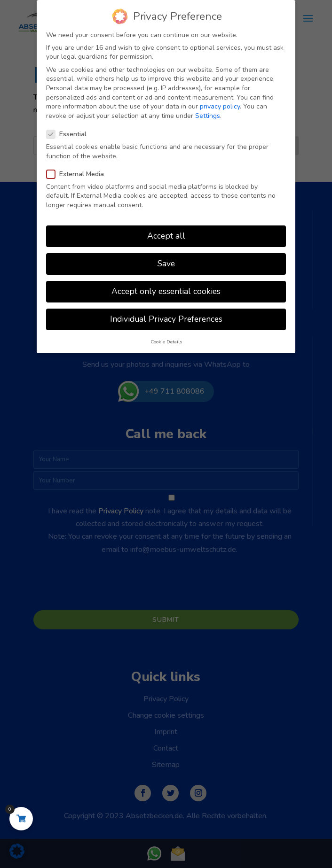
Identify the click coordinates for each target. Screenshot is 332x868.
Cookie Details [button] (166, 340)
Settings (208, 114)
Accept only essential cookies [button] (166, 290)
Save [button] (166, 262)
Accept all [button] (166, 234)
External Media (79, 173)
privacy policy (220, 105)
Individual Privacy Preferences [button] (166, 318)
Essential (70, 133)
